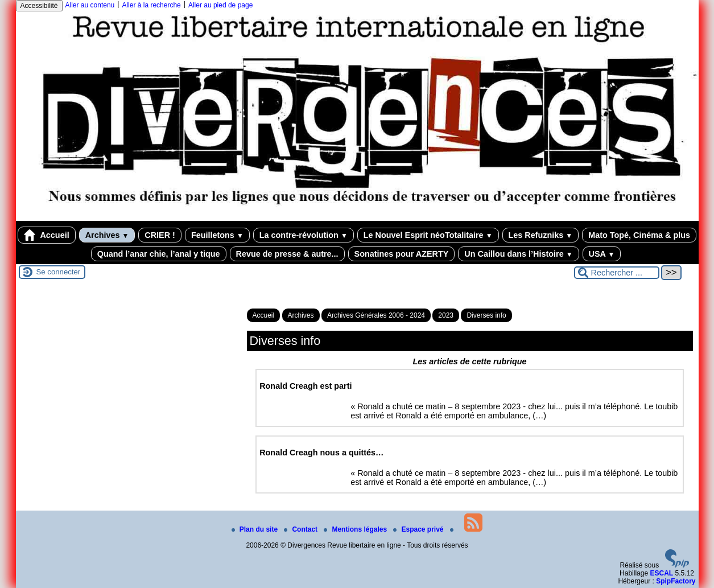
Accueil (47, 235)
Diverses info (486, 315)
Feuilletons (217, 235)
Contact (302, 529)
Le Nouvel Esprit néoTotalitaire (428, 235)
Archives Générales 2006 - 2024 (376, 315)
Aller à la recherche (151, 5)
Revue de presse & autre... (287, 254)
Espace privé (419, 529)
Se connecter (59, 272)
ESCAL (661, 573)
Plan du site (256, 529)
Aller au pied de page (220, 5)
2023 (446, 315)
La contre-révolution (304, 235)
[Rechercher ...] (617, 273)
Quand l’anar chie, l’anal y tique (159, 254)
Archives (107, 235)
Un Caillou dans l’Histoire (518, 254)
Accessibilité (39, 6)
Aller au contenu (90, 5)
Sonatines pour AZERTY (402, 254)
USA (602, 254)
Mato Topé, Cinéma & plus (639, 235)
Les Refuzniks (541, 235)
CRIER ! (160, 235)
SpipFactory (676, 581)
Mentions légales (356, 529)
